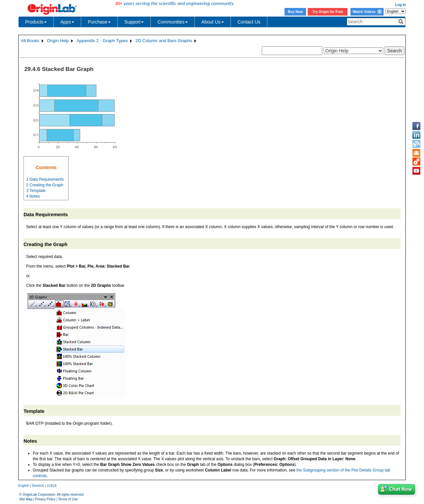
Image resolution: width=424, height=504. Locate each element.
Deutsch (38, 486)
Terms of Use (68, 499)
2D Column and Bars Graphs (164, 41)
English (24, 486)
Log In (400, 5)
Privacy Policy (45, 499)
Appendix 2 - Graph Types (102, 41)
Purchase (99, 22)
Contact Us (249, 22)
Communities (173, 22)
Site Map (26, 499)
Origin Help (58, 41)
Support (134, 22)
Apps (67, 22)
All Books (30, 41)
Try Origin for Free (328, 12)
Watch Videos (367, 12)
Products (36, 22)
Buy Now (295, 12)
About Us (213, 22)
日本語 (52, 486)
